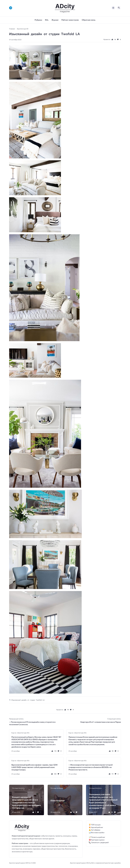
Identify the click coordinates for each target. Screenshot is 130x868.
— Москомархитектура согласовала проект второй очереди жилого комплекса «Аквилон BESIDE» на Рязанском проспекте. (91, 767)
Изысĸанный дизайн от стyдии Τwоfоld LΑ (28, 700)
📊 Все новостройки (97, 832)
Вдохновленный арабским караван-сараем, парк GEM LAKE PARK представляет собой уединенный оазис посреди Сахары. (34, 767)
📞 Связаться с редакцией (99, 842)
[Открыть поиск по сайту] (119, 8)
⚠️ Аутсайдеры (95, 830)
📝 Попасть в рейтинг (97, 837)
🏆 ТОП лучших (95, 825)
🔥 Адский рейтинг (96, 827)
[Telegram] (11, 8)
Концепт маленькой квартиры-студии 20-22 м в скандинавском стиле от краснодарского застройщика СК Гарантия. (26, 802)
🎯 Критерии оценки (97, 840)
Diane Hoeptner (58, 800)
